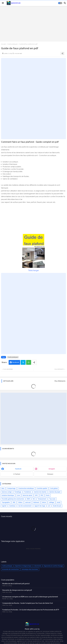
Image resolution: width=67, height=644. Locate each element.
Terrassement (42, 499)
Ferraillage (18, 492)
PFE (42, 495)
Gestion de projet (55, 492)
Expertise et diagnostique (23, 566)
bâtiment (36, 502)
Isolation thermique (8, 495)
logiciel (4, 506)
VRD (14, 502)
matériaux (12, 506)
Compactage (11, 488)
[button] (60, 3)
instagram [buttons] (52, 469)
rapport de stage (40, 506)
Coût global (54, 488)
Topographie (6, 502)
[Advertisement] (33, 24)
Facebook (16, 362)
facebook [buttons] (18, 469)
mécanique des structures (30, 569)
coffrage (51, 502)
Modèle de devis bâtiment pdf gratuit (16, 584)
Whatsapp (29, 362)
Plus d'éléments (60, 381)
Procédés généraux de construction (13, 499)
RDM (28, 499)
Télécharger (33, 270)
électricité (38, 566)
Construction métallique (26, 488)
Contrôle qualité (42, 488)
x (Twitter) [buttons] (17, 474)
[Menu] (3, 3)
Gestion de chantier (40, 492)
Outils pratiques (13, 44)
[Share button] (34, 362)
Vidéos (20, 502)
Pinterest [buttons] (50, 474)
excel (59, 502)
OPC (36, 495)
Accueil (3, 44)
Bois (3, 488)
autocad (28, 502)
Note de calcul (27, 495)
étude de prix (57, 506)
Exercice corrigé (7, 492)
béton (44, 502)
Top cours (52, 499)
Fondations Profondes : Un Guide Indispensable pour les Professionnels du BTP (31, 610)
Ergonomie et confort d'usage (53, 566)
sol (49, 506)
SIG (34, 499)
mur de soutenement (25, 506)
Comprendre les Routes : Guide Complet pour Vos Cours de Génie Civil (28, 603)
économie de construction (11, 569)
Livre (18, 495)
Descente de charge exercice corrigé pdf (17, 590)
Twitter (23, 362)
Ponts (48, 495)
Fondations (28, 492)
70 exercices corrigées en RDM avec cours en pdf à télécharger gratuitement (30, 597)
